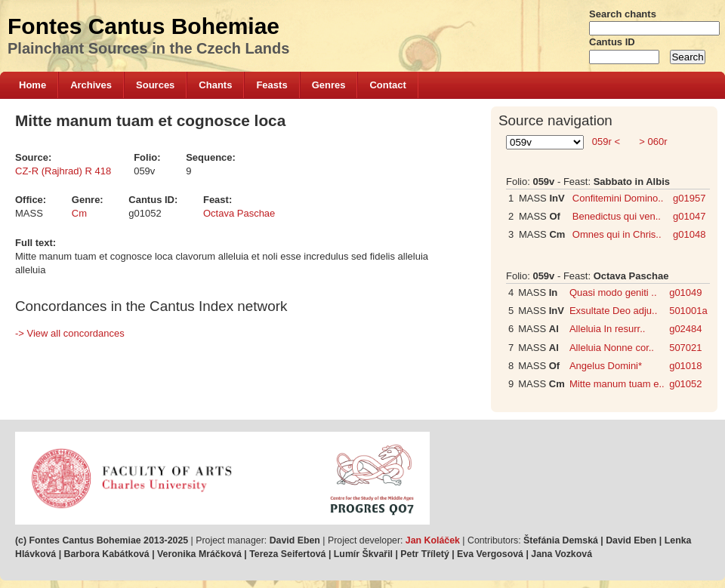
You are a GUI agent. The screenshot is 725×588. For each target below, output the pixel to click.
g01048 (689, 234)
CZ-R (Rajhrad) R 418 (63, 171)
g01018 (685, 366)
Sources (155, 85)
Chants (215, 85)
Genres (329, 85)
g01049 (685, 292)
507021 (685, 348)
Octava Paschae (239, 213)
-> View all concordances (70, 333)
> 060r (652, 142)
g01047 (689, 216)
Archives (91, 85)
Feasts (271, 85)
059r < (606, 142)
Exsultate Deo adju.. (613, 311)
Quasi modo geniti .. (613, 292)
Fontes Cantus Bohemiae (143, 26)
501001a (688, 311)
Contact (387, 85)
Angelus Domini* (606, 366)
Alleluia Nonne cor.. (612, 348)
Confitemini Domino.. (618, 198)
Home (32, 85)
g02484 (685, 329)
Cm (79, 213)
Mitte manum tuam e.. (617, 384)
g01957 (689, 198)
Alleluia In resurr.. (607, 329)
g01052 (685, 384)
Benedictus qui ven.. (617, 216)
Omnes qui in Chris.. (617, 234)
